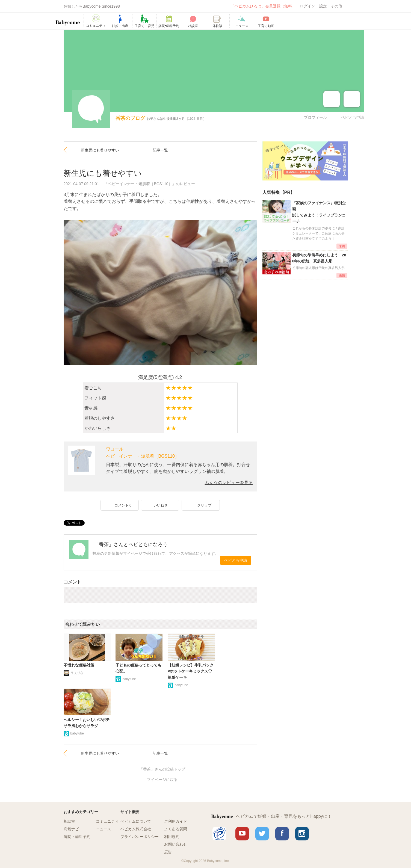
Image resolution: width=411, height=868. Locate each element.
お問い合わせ (176, 844)
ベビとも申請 (353, 117)
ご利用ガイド (176, 821)
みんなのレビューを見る (229, 483)
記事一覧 (160, 150)
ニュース (104, 829)
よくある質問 (176, 829)
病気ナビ (71, 829)
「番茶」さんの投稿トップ (162, 769)
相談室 (69, 821)
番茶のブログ (130, 118)
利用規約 (172, 837)
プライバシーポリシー (140, 837)
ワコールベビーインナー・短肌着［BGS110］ (143, 453)
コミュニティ (107, 821)
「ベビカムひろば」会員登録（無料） (263, 6)
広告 (168, 852)
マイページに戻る (162, 780)
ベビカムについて (136, 821)
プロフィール (315, 117)
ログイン (307, 6)
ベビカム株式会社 (136, 829)
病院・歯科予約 (77, 837)
